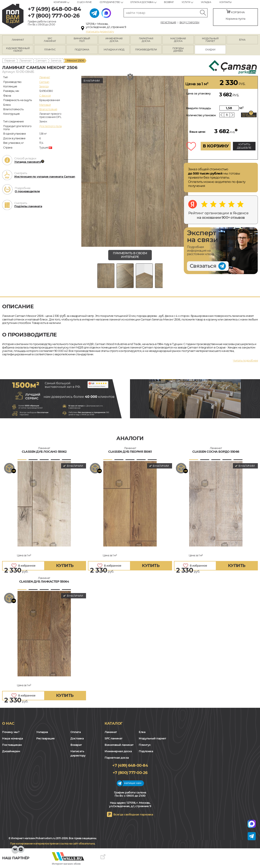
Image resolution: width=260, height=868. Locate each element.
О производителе (27, 191)
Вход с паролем (189, 23)
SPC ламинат (114, 738)
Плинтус (145, 745)
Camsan (41, 60)
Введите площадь (199, 108)
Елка (142, 732)
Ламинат (26, 60)
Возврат (169, 2)
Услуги (186, 2)
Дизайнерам (11, 751)
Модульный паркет (152, 738)
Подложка (146, 751)
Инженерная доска (118, 751)
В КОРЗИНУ (216, 146)
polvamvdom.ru (13, 16)
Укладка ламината (28, 162)
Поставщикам (12, 745)
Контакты (225, 2)
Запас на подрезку (249, 115)
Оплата (76, 732)
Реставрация (45, 738)
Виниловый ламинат (119, 745)
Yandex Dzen (21, 851)
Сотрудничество (110, 2)
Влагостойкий (48, 109)
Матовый (45, 105)
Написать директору (100, 31)
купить (65, 566)
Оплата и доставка (142, 2)
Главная (10, 60)
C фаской (45, 96)
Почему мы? (11, 732)
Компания (60, 2)
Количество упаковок (201, 115)
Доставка (77, 738)
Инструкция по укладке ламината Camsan (45, 176)
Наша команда (12, 738)
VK (15, 851)
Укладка (206, 2)
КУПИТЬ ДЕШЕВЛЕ (244, 146)
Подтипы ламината (28, 206)
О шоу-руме (84, 2)
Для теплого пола (50, 126)
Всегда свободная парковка (133, 814)
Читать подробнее (245, 360)
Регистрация (168, 23)
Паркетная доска (117, 758)
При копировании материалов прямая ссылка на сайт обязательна (52, 844)
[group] (135, 161)
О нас (8, 723)
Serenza (56, 60)
